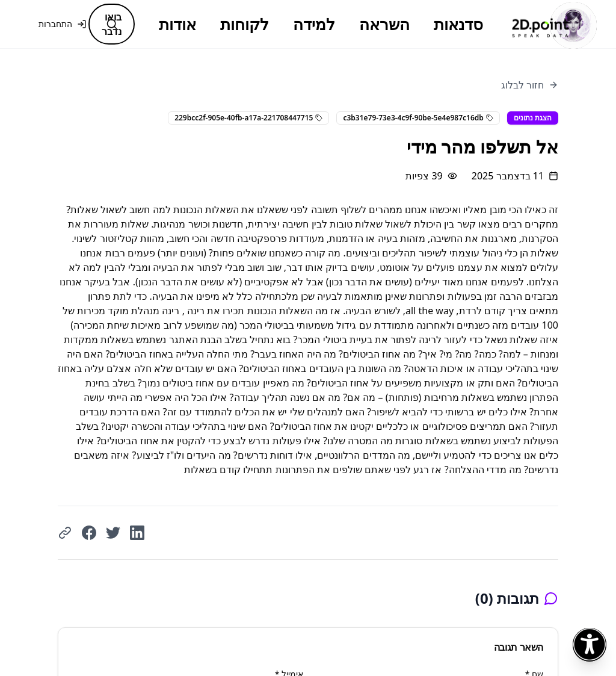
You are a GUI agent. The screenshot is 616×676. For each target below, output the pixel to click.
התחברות (63, 24)
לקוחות (245, 24)
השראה (384, 24)
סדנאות (458, 24)
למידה (314, 24)
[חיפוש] (112, 24)
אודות (177, 24)
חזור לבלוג (530, 85)
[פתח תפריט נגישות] (590, 645)
